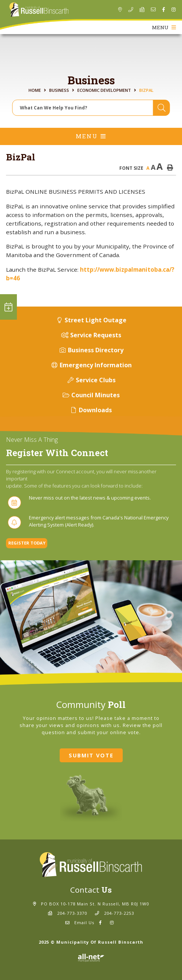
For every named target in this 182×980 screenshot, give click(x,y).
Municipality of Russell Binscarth (39, 10)
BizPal (146, 90)
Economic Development (104, 90)
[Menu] (164, 27)
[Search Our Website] (91, 108)
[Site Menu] (91, 136)
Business (59, 90)
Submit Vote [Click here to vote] (91, 755)
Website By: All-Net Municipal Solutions (91, 958)
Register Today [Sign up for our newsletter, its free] (27, 543)
